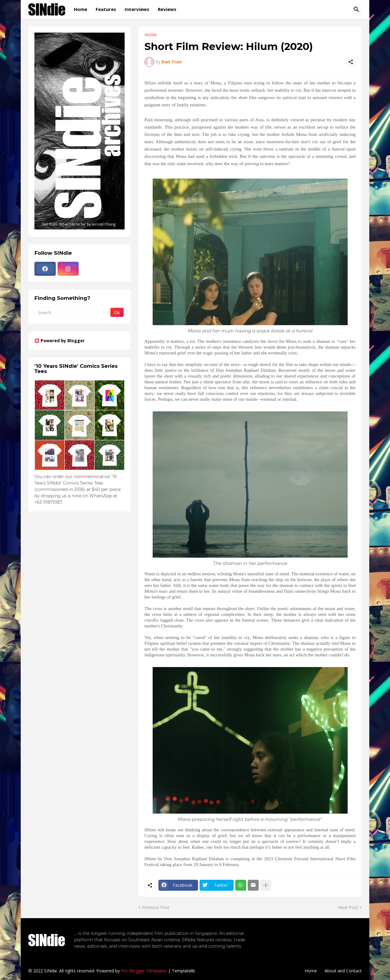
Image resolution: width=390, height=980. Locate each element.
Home (80, 9)
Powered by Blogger (60, 341)
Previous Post (156, 907)
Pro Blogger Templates (144, 971)
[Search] (356, 9)
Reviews (167, 9)
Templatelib (183, 971)
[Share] (351, 62)
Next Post (348, 907)
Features (106, 9)
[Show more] (266, 885)
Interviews (137, 9)
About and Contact (343, 971)
